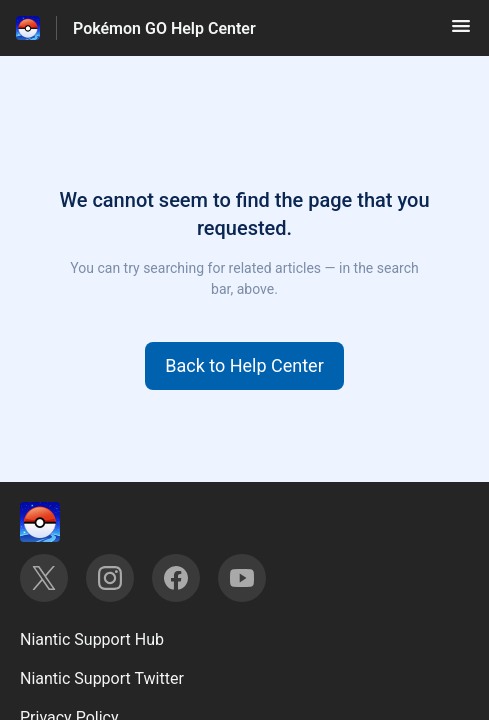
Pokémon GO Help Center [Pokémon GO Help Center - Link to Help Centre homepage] (164, 28)
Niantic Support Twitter (102, 678)
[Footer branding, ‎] (60, 522)
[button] (461, 32)
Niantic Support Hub (92, 639)
